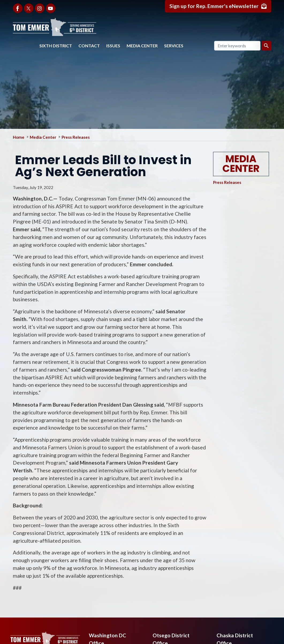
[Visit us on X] (29, 8)
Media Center (142, 46)
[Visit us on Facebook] (18, 8)
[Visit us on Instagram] (40, 8)
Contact (89, 46)
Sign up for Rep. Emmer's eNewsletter (214, 6)
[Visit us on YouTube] (51, 8)
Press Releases (76, 137)
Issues (113, 46)
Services (174, 46)
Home (19, 137)
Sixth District (56, 46)
